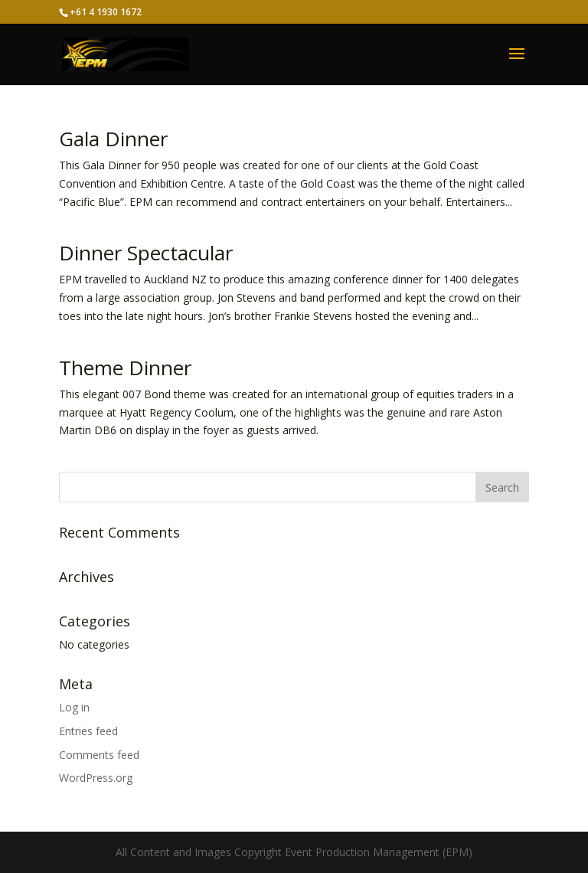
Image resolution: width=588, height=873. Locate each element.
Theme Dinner (125, 368)
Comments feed (99, 755)
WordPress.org (96, 778)
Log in (74, 707)
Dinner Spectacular (146, 253)
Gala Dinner (113, 139)
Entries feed (88, 731)
